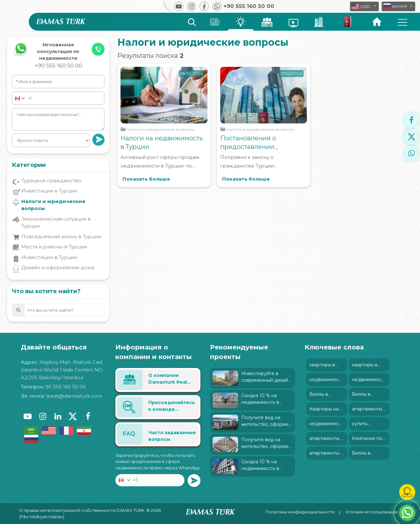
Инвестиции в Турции (49, 191)
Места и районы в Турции (54, 247)
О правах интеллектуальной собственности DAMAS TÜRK (82, 510)
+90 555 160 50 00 (58, 66)
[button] (398, 6)
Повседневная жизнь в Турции (61, 236)
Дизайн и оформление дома (58, 267)
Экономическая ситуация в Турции (56, 223)
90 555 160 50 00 (66, 387)
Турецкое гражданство (51, 180)
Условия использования (371, 512)
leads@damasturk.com (74, 396)
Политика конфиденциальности (300, 512)
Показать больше (146, 179)
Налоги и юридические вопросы (53, 205)
